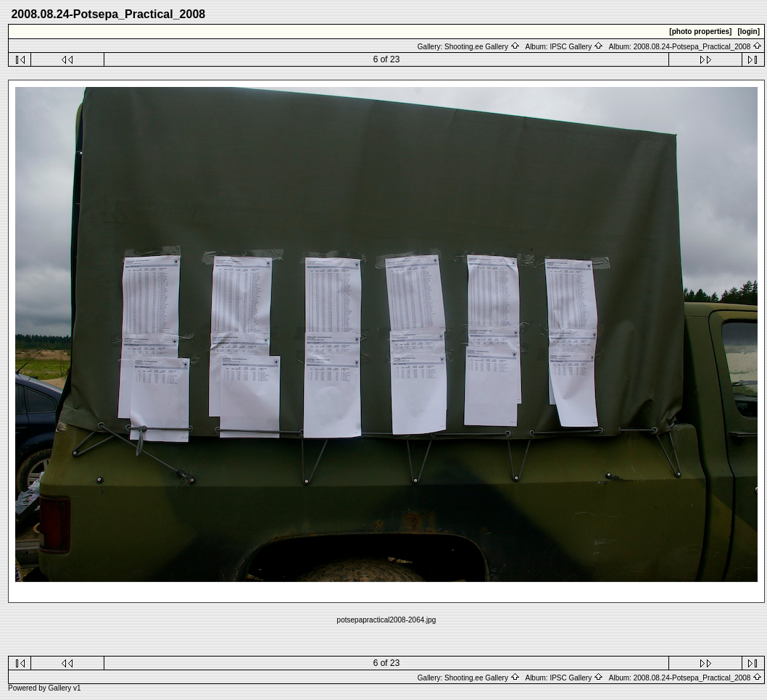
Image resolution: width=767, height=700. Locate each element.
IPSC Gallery (576, 47)
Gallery (60, 688)
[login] (749, 32)
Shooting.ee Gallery (482, 47)
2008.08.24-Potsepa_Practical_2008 (698, 47)
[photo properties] (700, 32)
